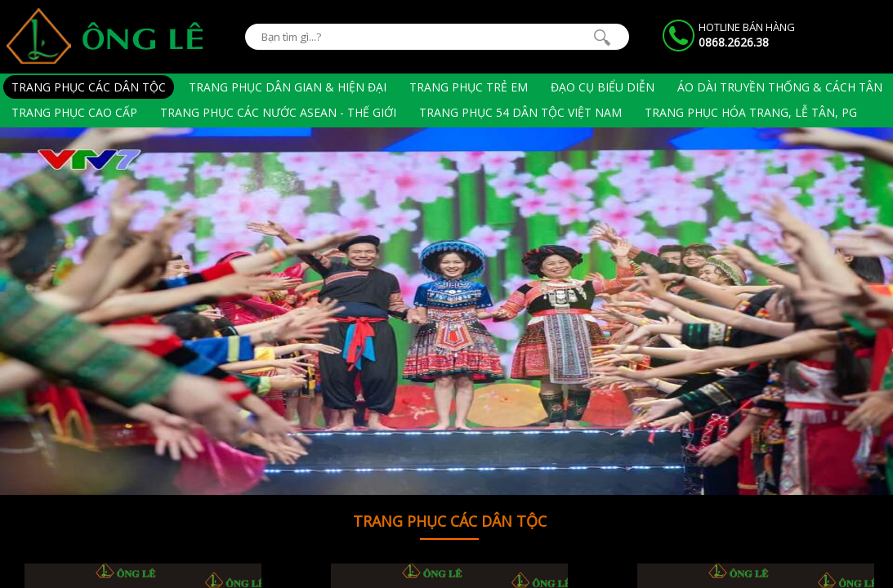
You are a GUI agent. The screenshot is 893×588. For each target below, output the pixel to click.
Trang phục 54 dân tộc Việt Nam (520, 112)
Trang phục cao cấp (74, 112)
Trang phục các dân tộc (89, 87)
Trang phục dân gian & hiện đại (288, 87)
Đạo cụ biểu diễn (603, 87)
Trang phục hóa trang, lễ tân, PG (751, 112)
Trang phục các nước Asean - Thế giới (278, 112)
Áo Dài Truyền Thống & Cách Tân (780, 87)
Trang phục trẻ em (469, 87)
